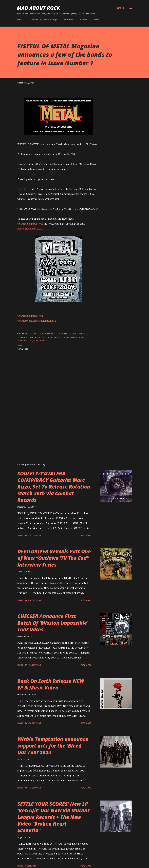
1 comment (31, 866)
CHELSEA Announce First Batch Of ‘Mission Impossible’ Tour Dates (53, 623)
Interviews (69, 20)
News (97, 20)
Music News (39, 341)
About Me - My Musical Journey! (43, 20)
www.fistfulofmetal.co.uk (30, 224)
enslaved (29, 334)
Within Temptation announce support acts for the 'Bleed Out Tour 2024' (53, 746)
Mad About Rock (38, 8)
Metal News (69, 337)
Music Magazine (25, 341)
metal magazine (55, 337)
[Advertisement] (58, 432)
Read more (86, 535)
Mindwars (81, 337)
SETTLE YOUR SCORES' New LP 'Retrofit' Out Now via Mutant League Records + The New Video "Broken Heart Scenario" (53, 817)
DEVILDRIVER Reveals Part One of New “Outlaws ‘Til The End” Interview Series (54, 558)
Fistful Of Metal (42, 334)
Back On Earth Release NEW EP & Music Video (51, 684)
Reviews (84, 20)
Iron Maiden (23, 337)
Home (19, 20)
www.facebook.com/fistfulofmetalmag (37, 321)
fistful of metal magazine (64, 334)
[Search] (120, 8)
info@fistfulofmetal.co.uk (30, 229)
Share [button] (20, 345)
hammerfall (84, 334)
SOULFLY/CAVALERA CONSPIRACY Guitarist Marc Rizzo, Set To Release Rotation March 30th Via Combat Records (54, 487)
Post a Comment (33, 535)
